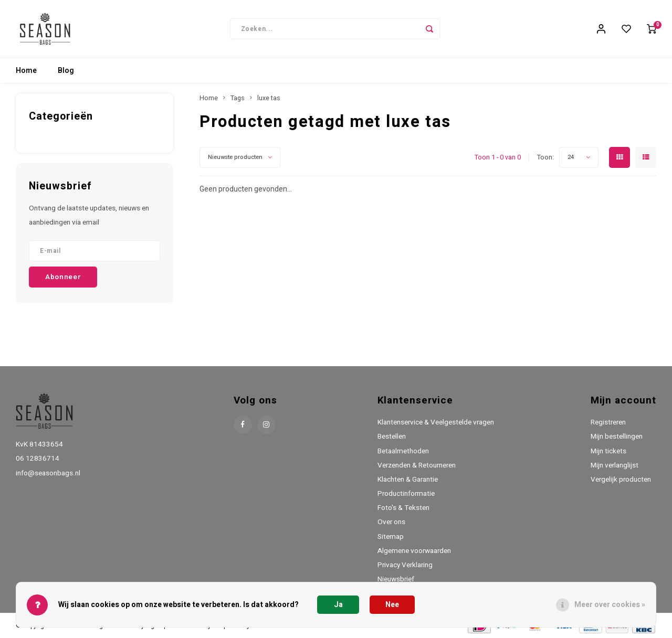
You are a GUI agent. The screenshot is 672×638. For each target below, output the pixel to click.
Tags (238, 98)
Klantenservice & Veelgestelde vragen (436, 422)
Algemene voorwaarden (414, 551)
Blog (66, 71)
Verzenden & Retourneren (417, 465)
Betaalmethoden (403, 451)
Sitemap (391, 537)
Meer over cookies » (610, 605)
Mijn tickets (608, 451)
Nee (392, 605)
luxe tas (269, 98)
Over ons (391, 522)
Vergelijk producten (621, 480)
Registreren (608, 422)
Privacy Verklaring (405, 565)
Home (26, 71)
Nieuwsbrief (396, 579)
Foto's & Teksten (403, 508)
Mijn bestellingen (617, 437)
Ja (338, 605)
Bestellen (392, 437)
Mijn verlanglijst (615, 465)
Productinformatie (406, 494)
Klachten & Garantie (408, 480)
